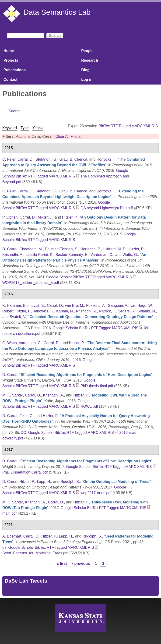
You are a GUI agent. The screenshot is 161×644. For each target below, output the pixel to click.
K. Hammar (12, 306)
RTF (114, 126)
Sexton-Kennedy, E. (72, 255)
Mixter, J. (45, 217)
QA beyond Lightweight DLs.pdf (107, 208)
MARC (137, 126)
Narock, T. (107, 311)
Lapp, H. (44, 482)
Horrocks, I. (106, 159)
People (87, 51)
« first (62, 564)
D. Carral (10, 249)
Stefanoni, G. (46, 159)
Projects (11, 60)
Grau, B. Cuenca (73, 159)
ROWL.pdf (89, 406)
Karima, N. (65, 311)
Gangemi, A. (118, 306)
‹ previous (81, 564)
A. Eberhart (12, 536)
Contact (10, 80)
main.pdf (9, 513)
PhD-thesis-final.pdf (97, 386)
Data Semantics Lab (57, 12)
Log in (87, 80)
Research (90, 60)
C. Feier (9, 159)
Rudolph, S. (70, 482)
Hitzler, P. (70, 217)
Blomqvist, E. (34, 306)
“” (91, 317)
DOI (24, 433)
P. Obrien (10, 217)
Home (9, 51)
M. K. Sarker (13, 395)
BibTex (104, 126)
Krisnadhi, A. (13, 255)
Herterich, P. (91, 249)
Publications (15, 70)
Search (15, 111)
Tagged (125, 126)
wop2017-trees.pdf (96, 493)
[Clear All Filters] (68, 136)
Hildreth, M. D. (115, 249)
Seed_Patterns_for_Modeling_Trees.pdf (35, 553)
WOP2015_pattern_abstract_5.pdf (31, 283)
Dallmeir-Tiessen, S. (61, 249)
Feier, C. (26, 416)
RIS (155, 126)
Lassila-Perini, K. (39, 255)
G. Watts (10, 343)
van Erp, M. (75, 306)
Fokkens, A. (96, 306)
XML (147, 126)
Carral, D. (25, 159)
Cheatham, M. (31, 249)
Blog (85, 70)
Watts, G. (130, 255)
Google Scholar (59, 277)
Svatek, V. (18, 317)
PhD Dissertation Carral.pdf (25, 472)
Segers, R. (127, 311)
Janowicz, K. (44, 311)
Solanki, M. (147, 311)
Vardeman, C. (102, 255)
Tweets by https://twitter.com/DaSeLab (36, 591)
